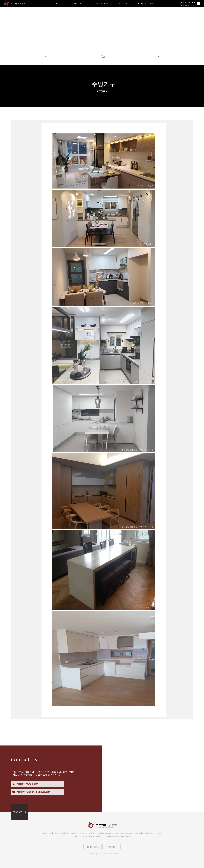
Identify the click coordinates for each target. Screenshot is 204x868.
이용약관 (111, 847)
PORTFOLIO (101, 4)
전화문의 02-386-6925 (25, 784)
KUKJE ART (57, 4)
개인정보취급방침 (93, 847)
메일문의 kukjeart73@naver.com (31, 792)
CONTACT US (146, 4)
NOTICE (123, 4)
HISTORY (79, 4)
